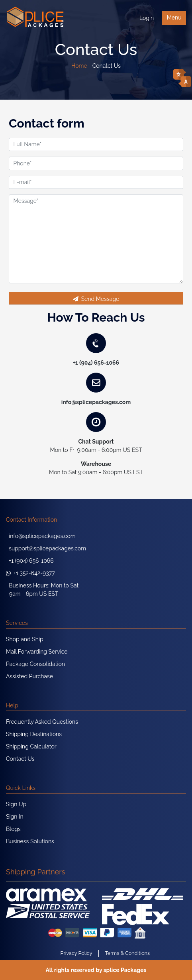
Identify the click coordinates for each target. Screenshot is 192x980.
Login (147, 18)
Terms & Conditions (128, 953)
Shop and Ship (25, 639)
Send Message (96, 299)
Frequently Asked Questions (42, 722)
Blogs (13, 829)
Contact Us (20, 759)
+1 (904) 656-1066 (96, 363)
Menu (174, 18)
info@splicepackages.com (96, 402)
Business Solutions (30, 841)
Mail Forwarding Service (37, 652)
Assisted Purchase (29, 676)
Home (79, 66)
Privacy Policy (76, 953)
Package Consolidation (35, 664)
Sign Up (16, 804)
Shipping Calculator (31, 746)
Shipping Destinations (34, 734)
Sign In (15, 817)
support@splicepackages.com (46, 548)
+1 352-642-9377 (30, 573)
